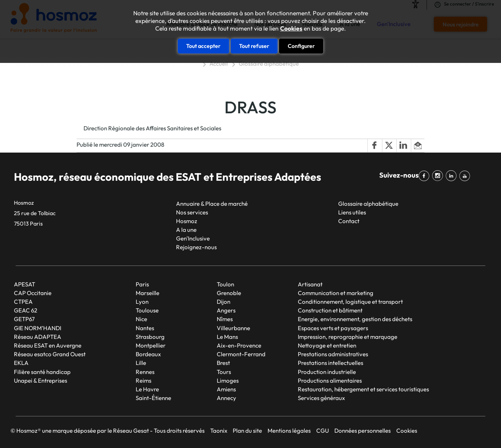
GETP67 (24, 319)
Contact (349, 221)
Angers (226, 310)
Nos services (192, 212)
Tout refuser (254, 46)
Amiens (226, 389)
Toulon (225, 284)
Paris (142, 284)
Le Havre (147, 389)
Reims (144, 380)
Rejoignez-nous (196, 247)
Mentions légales (289, 430)
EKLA (21, 363)
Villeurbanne (233, 328)
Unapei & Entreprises (41, 380)
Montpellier (151, 345)
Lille (141, 363)
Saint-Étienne (153, 398)
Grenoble (229, 293)
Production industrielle (327, 372)
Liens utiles (352, 212)
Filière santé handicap (42, 372)
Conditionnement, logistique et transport (350, 302)
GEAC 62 (26, 310)
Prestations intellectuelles (331, 363)
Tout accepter (203, 46)
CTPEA (23, 302)
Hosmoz (187, 221)
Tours (224, 372)
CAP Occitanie (33, 293)
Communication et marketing (336, 293)
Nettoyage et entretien (327, 345)
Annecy (226, 398)
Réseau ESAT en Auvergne (48, 345)
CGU (323, 430)
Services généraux (321, 398)
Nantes (145, 328)
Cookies (291, 28)
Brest (223, 363)
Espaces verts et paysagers (333, 328)
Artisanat (310, 284)
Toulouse (147, 310)
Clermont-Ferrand (241, 354)
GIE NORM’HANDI (38, 328)
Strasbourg (150, 337)
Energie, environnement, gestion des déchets (355, 319)
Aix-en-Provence (239, 345)
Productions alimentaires (330, 380)
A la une (186, 230)
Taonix (219, 430)
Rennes (145, 372)
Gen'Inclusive (193, 238)
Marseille (148, 293)
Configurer (301, 46)
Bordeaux (148, 354)
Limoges (228, 380)
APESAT (25, 284)
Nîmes (225, 319)
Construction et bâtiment (330, 310)
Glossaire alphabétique (269, 63)
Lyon (142, 302)
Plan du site (247, 430)
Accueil (219, 63)
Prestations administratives (333, 354)
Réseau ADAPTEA (38, 337)
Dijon (224, 302)
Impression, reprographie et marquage (348, 337)
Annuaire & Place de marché (212, 203)
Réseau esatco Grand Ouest (50, 354)
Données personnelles (363, 430)
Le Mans (227, 337)
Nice (141, 319)
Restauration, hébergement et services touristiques (363, 389)
